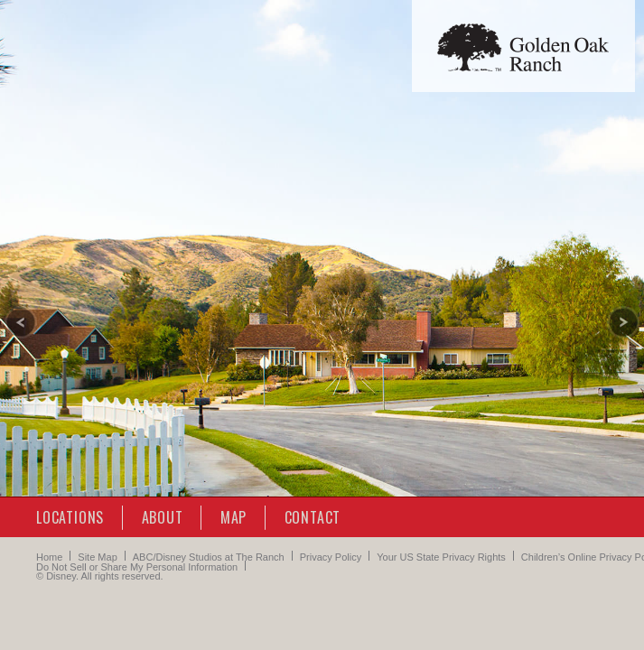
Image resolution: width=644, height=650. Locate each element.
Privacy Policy (331, 557)
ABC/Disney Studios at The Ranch (209, 557)
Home (49, 557)
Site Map (97, 557)
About (163, 517)
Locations (70, 517)
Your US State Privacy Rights (441, 557)
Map (233, 517)
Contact (313, 517)
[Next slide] (623, 322)
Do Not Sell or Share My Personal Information (137, 567)
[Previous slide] (21, 322)
